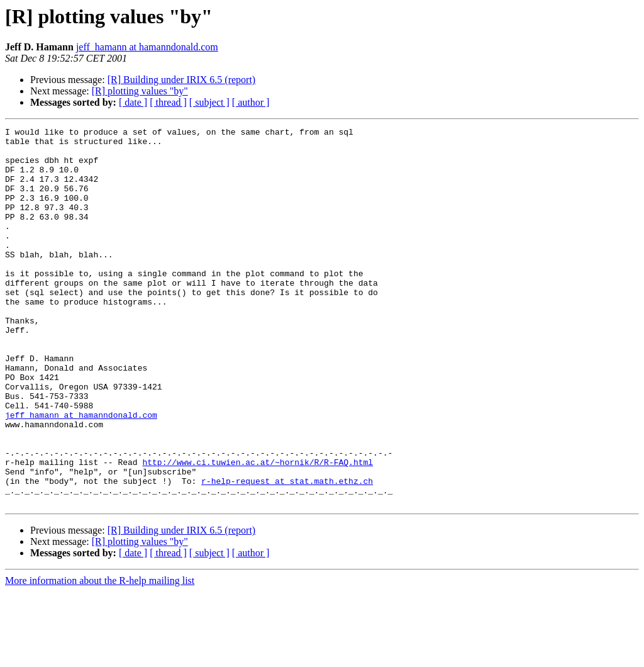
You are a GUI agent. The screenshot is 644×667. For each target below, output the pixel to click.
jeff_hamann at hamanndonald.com (147, 47)
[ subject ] (209, 102)
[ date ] (133, 102)
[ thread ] (168, 102)
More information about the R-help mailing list (100, 656)
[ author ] (251, 102)
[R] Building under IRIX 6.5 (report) (182, 80)
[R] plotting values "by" (140, 91)
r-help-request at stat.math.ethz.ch (287, 552)
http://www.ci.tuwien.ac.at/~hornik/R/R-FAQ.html (258, 530)
